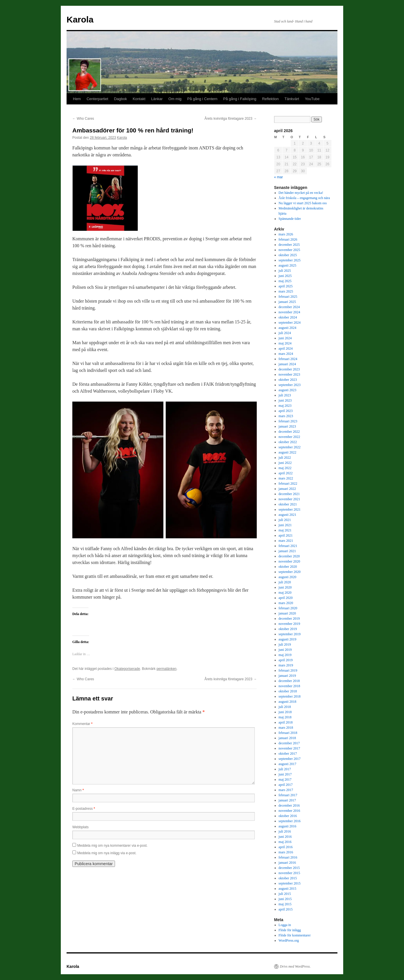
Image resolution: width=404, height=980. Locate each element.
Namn (78, 790)
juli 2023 (285, 395)
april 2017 (286, 785)
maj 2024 (285, 343)
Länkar (157, 99)
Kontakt (139, 99)
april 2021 (286, 535)
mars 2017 (286, 790)
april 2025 (286, 286)
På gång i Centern (202, 99)
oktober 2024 (288, 317)
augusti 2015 (288, 889)
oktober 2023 (288, 380)
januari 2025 (287, 302)
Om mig (175, 99)
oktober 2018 (288, 691)
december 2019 (289, 619)
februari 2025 (288, 297)
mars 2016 (286, 852)
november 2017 (289, 748)
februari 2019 (288, 670)
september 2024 (290, 323)
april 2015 (286, 909)
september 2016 (290, 821)
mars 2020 (286, 603)
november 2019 (289, 624)
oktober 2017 (288, 754)
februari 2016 (288, 857)
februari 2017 (288, 795)
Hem (77, 99)
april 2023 (286, 411)
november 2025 (289, 250)
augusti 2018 (288, 702)
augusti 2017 (288, 764)
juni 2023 (285, 400)
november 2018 (289, 686)
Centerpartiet (97, 99)
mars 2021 (286, 541)
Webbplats (80, 827)
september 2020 (290, 572)
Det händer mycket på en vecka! (301, 193)
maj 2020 (285, 593)
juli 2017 (285, 769)
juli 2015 (285, 894)
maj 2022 (285, 468)
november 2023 (289, 374)
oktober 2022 (288, 442)
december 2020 (289, 556)
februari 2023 (288, 421)
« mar (279, 177)
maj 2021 (285, 530)
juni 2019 (285, 650)
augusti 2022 (288, 452)
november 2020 (289, 561)
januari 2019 (287, 676)
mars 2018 (286, 728)
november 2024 (289, 312)
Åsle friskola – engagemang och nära (304, 198)
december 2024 (289, 307)
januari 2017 (287, 800)
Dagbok (121, 99)
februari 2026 (288, 239)
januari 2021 (287, 551)
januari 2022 (287, 489)
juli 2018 (285, 707)
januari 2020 (287, 613)
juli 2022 (285, 458)
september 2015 (290, 883)
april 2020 (286, 598)
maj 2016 (285, 842)
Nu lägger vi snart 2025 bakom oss (303, 203)
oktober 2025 (288, 255)
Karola (80, 19)
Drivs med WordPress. (295, 966)
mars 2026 (286, 234)
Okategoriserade (127, 669)
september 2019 (290, 634)
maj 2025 (285, 281)
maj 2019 (285, 655)
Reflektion (270, 99)
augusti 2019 (288, 639)
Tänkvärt (292, 99)
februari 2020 (288, 608)
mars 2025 (286, 291)
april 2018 (286, 722)
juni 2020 (285, 587)
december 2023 (289, 369)
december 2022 (289, 432)
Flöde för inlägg (290, 930)
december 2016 (289, 805)
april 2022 (286, 473)
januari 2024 (287, 364)
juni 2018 (285, 712)
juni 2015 (285, 899)
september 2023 (290, 385)
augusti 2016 (288, 826)
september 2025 (290, 260)
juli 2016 (285, 831)
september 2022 (290, 447)
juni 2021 (285, 525)
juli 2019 (285, 644)
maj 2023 (285, 406)
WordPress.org (289, 940)
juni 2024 (285, 338)
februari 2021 (288, 546)
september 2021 (290, 509)
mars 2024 (286, 354)
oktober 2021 (288, 504)
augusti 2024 (288, 328)
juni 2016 (285, 837)
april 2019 (286, 660)
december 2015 (289, 868)
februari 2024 (288, 359)
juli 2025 (285, 271)
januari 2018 (287, 738)
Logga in (285, 925)
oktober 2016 (288, 816)
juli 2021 (285, 520)
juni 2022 (285, 463)
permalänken (166, 669)
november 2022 (289, 437)
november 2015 (289, 873)
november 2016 (289, 811)
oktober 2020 (288, 567)
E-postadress (84, 809)
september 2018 (290, 696)
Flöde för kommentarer (295, 935)
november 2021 (289, 499)
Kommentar (82, 724)
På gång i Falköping (240, 99)
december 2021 (289, 494)
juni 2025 (285, 276)
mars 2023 (286, 416)
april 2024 (286, 348)
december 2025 (289, 245)
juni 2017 (285, 774)
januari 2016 (287, 863)
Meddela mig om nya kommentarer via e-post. (112, 846)
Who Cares (83, 119)
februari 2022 (288, 484)
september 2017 (290, 759)
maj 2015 (285, 904)
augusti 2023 (288, 390)
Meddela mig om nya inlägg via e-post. (107, 853)
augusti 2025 (288, 265)
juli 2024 (285, 333)
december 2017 (289, 743)
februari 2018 (288, 733)
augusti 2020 (288, 577)
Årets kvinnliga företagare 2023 (231, 119)
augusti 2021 (288, 515)
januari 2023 (287, 426)
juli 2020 (285, 582)
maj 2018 (285, 717)
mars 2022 (286, 478)
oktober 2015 (288, 878)
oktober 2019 (288, 629)
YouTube (312, 99)
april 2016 (286, 847)
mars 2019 (286, 665)
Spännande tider (290, 219)
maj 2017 (285, 779)
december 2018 (289, 681)
